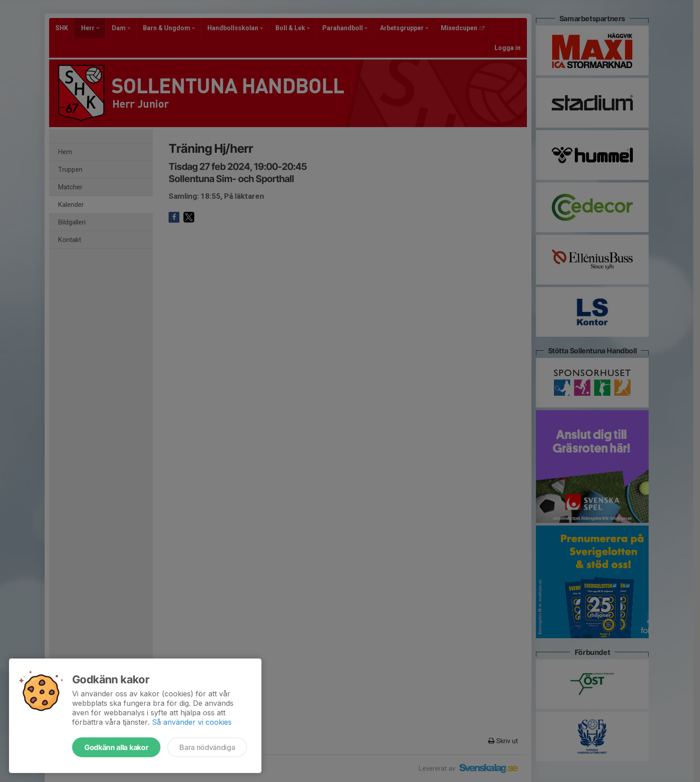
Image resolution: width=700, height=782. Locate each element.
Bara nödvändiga (207, 747)
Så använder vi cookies (192, 722)
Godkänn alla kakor (116, 747)
